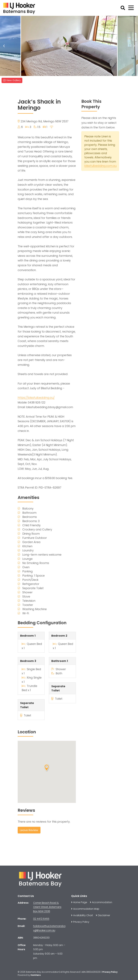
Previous (4, 46)
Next (134, 46)
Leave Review (29, 830)
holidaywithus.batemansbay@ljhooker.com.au (49, 928)
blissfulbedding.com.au (100, 166)
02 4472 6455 (41, 919)
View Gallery (12, 80)
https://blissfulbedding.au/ (36, 398)
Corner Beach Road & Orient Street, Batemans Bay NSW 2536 (47, 907)
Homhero (36, 975)
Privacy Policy (110, 972)
